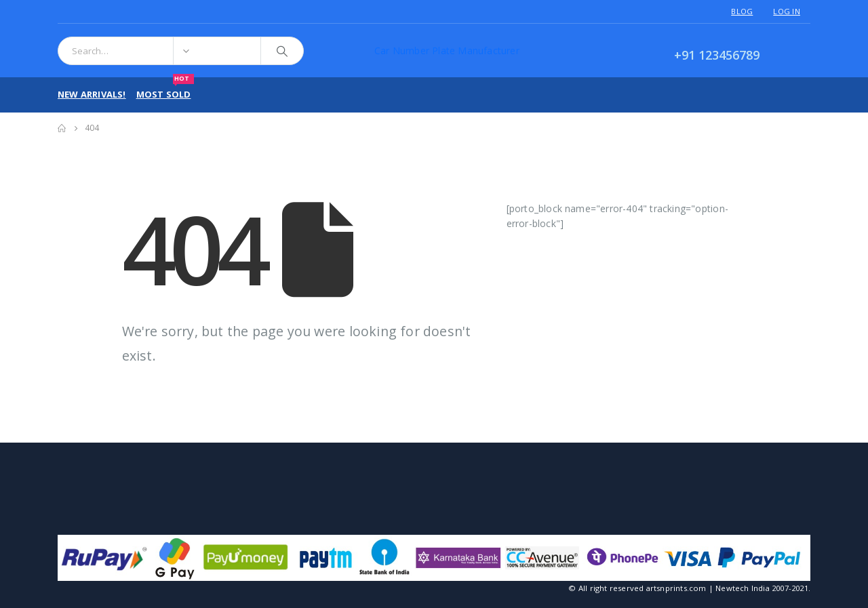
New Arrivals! (92, 94)
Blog (742, 11)
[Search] (282, 51)
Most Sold (165, 89)
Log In (787, 11)
